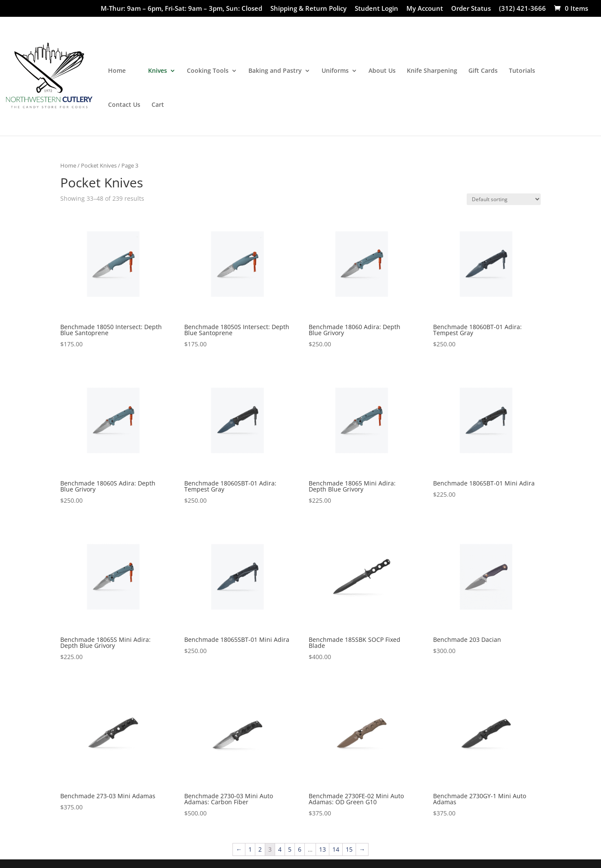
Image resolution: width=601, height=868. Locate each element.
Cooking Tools (208, 71)
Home (117, 71)
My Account (425, 9)
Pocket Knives (99, 165)
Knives (158, 71)
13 (322, 849)
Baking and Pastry (275, 71)
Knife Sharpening (432, 71)
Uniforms (335, 71)
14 (336, 849)
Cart (158, 105)
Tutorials (522, 71)
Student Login (376, 9)
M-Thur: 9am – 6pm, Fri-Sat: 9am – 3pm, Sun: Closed (181, 9)
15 (349, 849)
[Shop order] (504, 199)
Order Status (471, 9)
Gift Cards (483, 71)
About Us (382, 71)
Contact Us (124, 105)
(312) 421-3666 (522, 9)
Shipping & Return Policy (308, 9)
